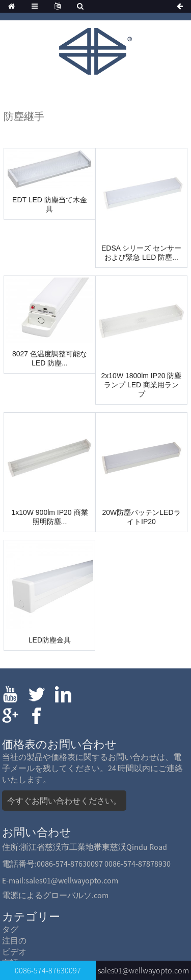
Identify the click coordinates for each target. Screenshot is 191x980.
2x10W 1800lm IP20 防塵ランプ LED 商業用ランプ (142, 385)
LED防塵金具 (50, 640)
